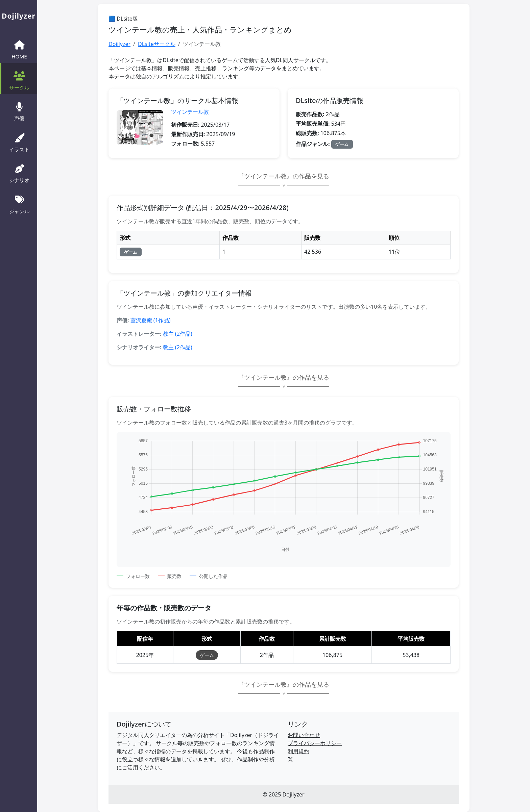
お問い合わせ (304, 735)
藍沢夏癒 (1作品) (151, 320)
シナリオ (19, 173)
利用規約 (298, 751)
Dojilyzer (119, 44)
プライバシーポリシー (315, 743)
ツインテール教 (190, 112)
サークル (19, 80)
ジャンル (19, 204)
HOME (19, 49)
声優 (19, 111)
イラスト (19, 142)
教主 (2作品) (178, 334)
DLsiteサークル (157, 44)
